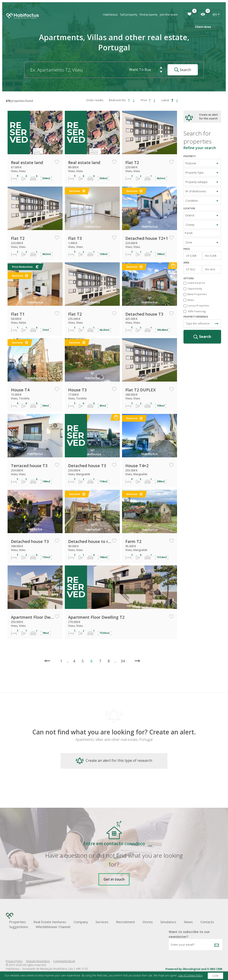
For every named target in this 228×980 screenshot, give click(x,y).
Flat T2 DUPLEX (140, 390)
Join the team (169, 14)
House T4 (20, 390)
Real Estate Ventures (50, 922)
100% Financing (196, 311)
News (191, 300)
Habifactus (110, 14)
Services (102, 922)
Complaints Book (64, 961)
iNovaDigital (191, 969)
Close (215, 976)
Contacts (207, 922)
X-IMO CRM (215, 969)
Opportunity (195, 289)
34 (121, 661)
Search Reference (217, 324)
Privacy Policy (14, 961)
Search (183, 70)
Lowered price (196, 283)
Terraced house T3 (29, 466)
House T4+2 (137, 466)
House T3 (77, 390)
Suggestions (19, 927)
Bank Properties (197, 294)
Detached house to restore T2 (90, 541)
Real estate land (27, 162)
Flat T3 (75, 238)
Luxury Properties (198, 305)
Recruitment (125, 922)
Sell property (129, 14)
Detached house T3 (144, 314)
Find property (149, 14)
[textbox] (204, 233)
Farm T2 (133, 541)
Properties (17, 922)
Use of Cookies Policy (190, 975)
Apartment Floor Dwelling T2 (33, 617)
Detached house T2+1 (147, 238)
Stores (148, 922)
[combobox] (202, 163)
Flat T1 (18, 314)
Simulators (168, 922)
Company (81, 922)
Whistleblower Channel (53, 927)
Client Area (203, 27)
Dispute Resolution (38, 961)
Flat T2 (132, 162)
